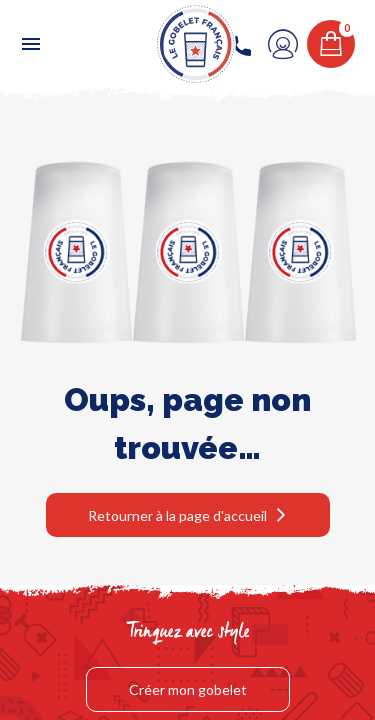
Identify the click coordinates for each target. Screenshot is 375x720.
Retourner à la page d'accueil (177, 515)
